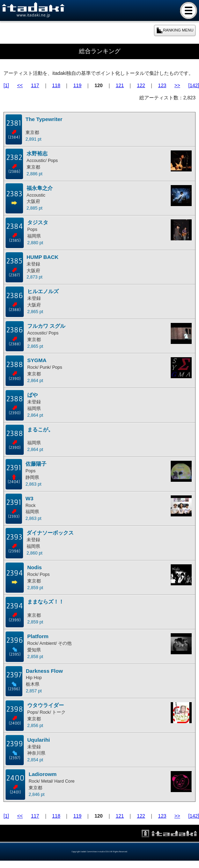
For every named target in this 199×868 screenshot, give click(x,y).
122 (141, 85)
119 (77, 85)
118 (56, 85)
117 (35, 85)
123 (162, 85)
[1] (6, 85)
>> (177, 85)
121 (120, 85)
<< (20, 85)
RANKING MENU (175, 30)
